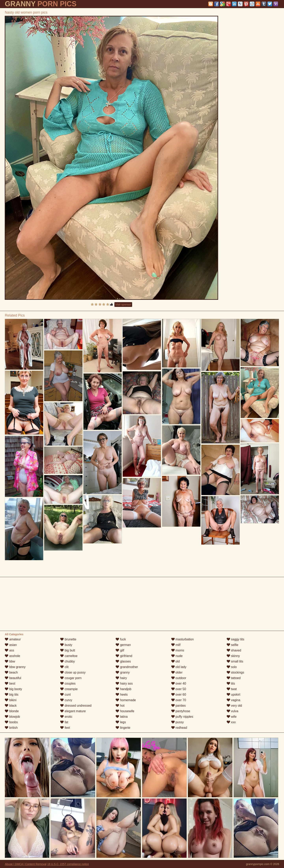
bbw (10, 661)
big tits (12, 695)
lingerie (123, 728)
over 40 (179, 683)
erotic (66, 717)
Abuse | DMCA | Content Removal (26, 864)
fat (64, 722)
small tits (235, 661)
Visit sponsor (123, 305)
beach (11, 672)
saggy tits (235, 639)
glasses (123, 661)
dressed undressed (76, 706)
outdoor (179, 678)
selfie (233, 645)
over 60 (179, 695)
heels (122, 695)
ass (9, 650)
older (177, 672)
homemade (126, 700)
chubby (67, 661)
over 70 (179, 700)
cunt (65, 695)
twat (232, 689)
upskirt (234, 695)
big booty (13, 689)
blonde (12, 711)
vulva (233, 711)
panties (178, 706)
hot (120, 706)
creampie (69, 689)
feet (65, 728)
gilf (120, 650)
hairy (121, 678)
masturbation (183, 639)
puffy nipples (182, 717)
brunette (68, 639)
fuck (121, 639)
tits (231, 683)
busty (66, 645)
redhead (179, 728)
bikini (11, 700)
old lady (179, 667)
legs (121, 722)
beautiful (13, 678)
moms (178, 650)
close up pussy (73, 672)
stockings (235, 672)
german (123, 645)
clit (64, 667)
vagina (234, 700)
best (10, 683)
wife (232, 717)
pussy (177, 722)
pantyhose (181, 711)
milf (176, 645)
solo (232, 667)
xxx (231, 722)
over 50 (179, 689)
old (176, 661)
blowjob (12, 717)
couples (68, 683)
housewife (125, 711)
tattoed (234, 678)
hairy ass (124, 683)
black (11, 706)
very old (234, 706)
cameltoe (69, 656)
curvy (66, 700)
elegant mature (73, 711)
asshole (12, 656)
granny (123, 672)
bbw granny (15, 667)
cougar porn (71, 678)
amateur (13, 639)
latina (122, 717)
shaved (234, 650)
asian (11, 645)
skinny (233, 656)
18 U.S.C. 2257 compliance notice (68, 864)
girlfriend (124, 656)
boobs (11, 722)
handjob (123, 689)
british (11, 728)
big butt (68, 650)
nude (177, 656)
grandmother (127, 667)
